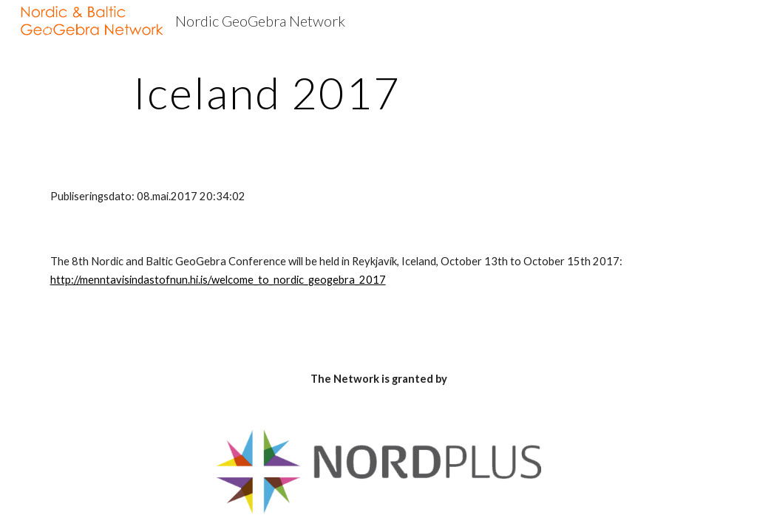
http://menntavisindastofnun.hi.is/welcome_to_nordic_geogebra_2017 (218, 280)
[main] (267, 92)
